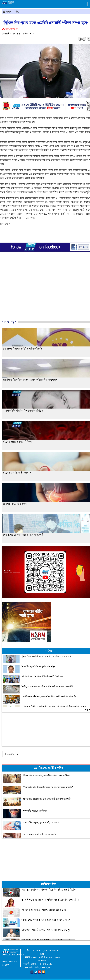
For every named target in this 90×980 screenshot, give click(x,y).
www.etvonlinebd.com (14, 955)
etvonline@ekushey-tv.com (45, 957)
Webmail (42, 961)
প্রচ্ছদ (7, 11)
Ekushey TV (12, 754)
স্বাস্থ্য (17, 11)
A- (84, 39)
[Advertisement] (44, 292)
